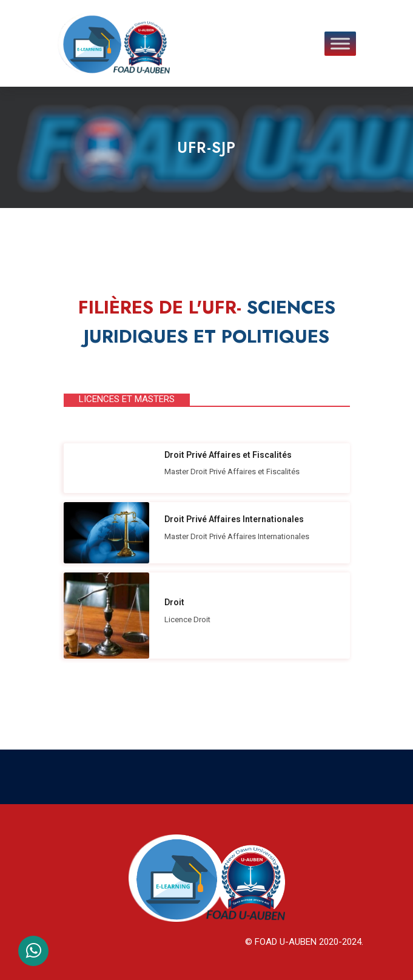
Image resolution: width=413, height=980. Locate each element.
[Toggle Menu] (340, 43)
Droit (174, 602)
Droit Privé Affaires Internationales (234, 519)
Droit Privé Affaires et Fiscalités (228, 455)
